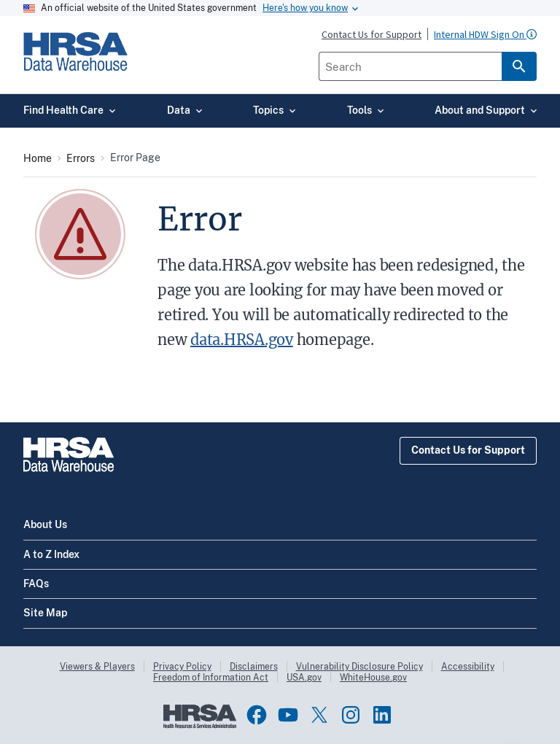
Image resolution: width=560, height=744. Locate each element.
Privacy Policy (182, 667)
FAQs (36, 584)
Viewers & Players (97, 667)
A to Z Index (51, 554)
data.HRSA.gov (242, 340)
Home (38, 158)
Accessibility (468, 667)
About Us (45, 524)
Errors (81, 158)
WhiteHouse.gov (373, 678)
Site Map (45, 613)
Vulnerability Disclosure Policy (359, 667)
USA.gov (304, 678)
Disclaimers (254, 667)
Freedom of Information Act (211, 678)
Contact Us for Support (468, 450)
